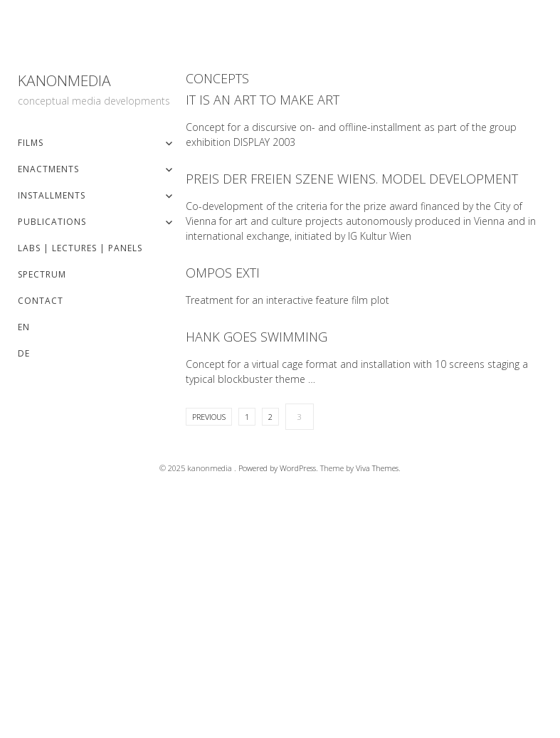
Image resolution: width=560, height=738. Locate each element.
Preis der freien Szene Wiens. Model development (352, 179)
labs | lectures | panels (80, 248)
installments (52, 195)
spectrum (42, 274)
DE (24, 353)
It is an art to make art (263, 100)
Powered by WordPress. (279, 468)
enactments (48, 169)
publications (52, 222)
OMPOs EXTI (223, 273)
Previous (209, 417)
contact (41, 301)
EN (24, 327)
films (31, 143)
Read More (195, 179)
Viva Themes (377, 468)
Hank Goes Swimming (257, 337)
